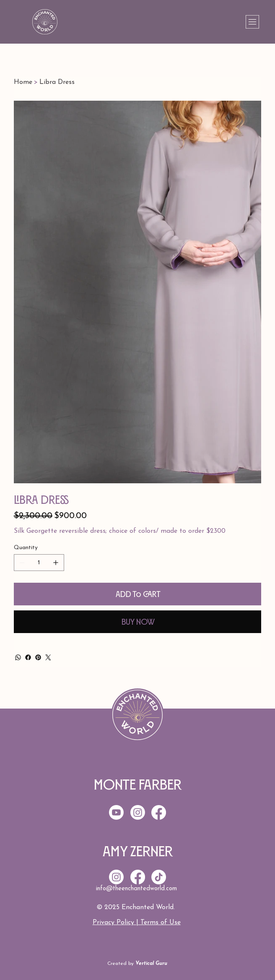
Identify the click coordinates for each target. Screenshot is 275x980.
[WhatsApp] (18, 657)
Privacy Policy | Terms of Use (137, 923)
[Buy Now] (137, 622)
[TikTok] (159, 877)
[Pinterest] (38, 657)
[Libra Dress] (57, 82)
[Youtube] (116, 812)
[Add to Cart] (137, 594)
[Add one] (56, 563)
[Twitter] (48, 657)
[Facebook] (28, 657)
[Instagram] (116, 877)
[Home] (23, 82)
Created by (137, 964)
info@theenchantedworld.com (136, 889)
